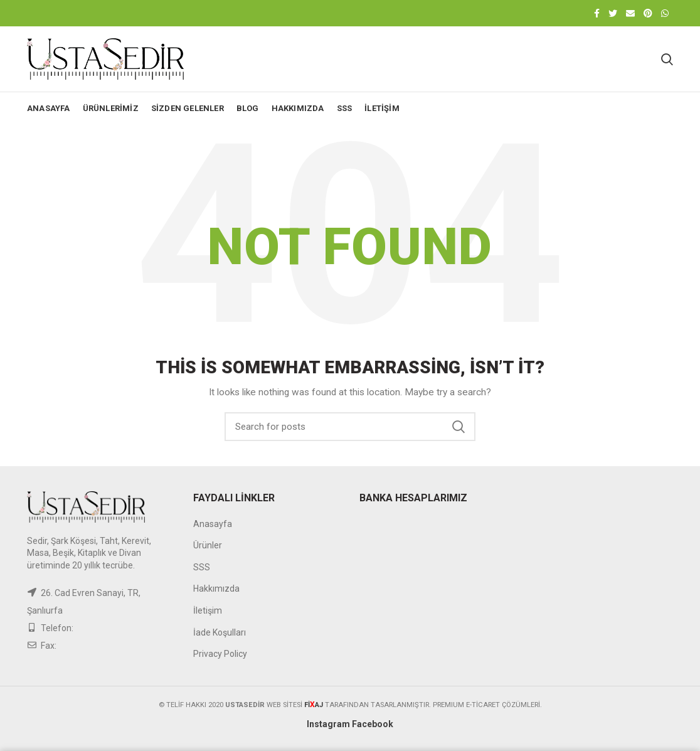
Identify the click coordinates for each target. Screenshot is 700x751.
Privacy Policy (220, 654)
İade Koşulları (220, 632)
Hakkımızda (216, 589)
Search (459, 427)
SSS (202, 567)
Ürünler (208, 545)
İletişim (208, 610)
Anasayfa (213, 524)
